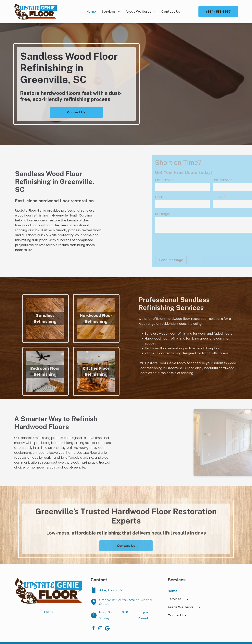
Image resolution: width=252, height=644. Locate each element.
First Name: (184, 180)
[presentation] (206, 244)
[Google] (107, 629)
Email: (180, 197)
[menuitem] (91, 11)
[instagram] (100, 629)
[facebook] (94, 629)
